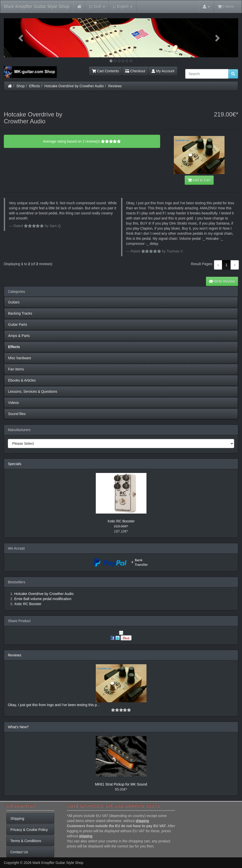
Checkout (135, 71)
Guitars (14, 302)
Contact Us (19, 852)
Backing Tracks (20, 313)
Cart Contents (105, 71)
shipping (142, 821)
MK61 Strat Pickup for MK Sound (121, 784)
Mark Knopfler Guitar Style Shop (37, 7)
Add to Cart (199, 180)
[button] (21, 38)
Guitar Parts (18, 325)
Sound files (17, 414)
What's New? (18, 727)
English (123, 7)
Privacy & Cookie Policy (29, 830)
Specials (15, 464)
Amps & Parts (19, 336)
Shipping (17, 819)
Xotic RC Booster (121, 521)
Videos (14, 403)
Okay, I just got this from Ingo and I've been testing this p (52, 705)
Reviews (115, 86)
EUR (97, 7)
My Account (163, 71)
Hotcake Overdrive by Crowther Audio (74, 86)
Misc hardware (20, 358)
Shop (21, 86)
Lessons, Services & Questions (33, 392)
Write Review (222, 281)
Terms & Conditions (26, 841)
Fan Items (16, 369)
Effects (35, 86)
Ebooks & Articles (22, 380)
